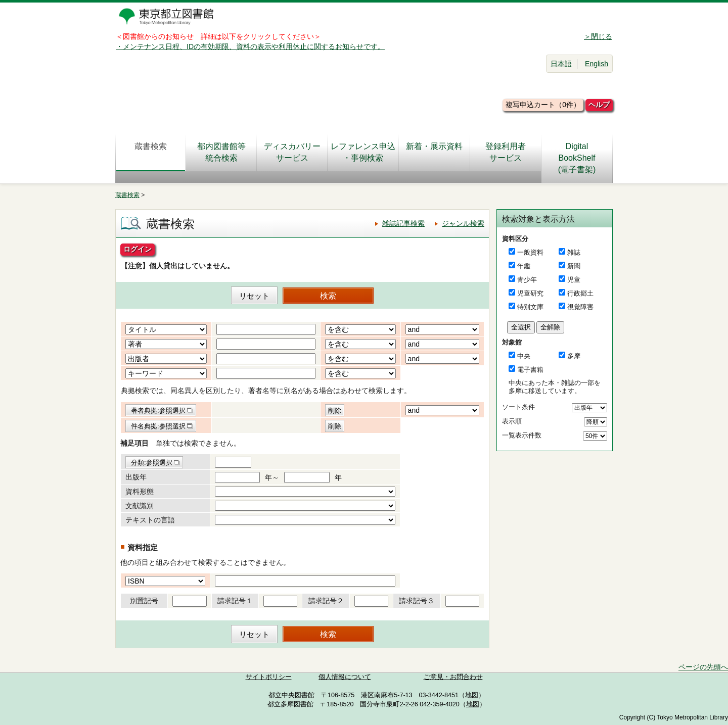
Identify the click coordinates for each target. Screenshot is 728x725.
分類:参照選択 (152, 463)
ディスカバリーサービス (292, 152)
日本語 (561, 64)
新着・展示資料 (434, 152)
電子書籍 (530, 370)
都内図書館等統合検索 (221, 152)
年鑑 (524, 266)
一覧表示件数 (522, 435)
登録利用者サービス (506, 152)
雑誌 (574, 252)
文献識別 (140, 506)
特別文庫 (530, 307)
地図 (472, 695)
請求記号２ (326, 601)
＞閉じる (598, 36)
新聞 (574, 266)
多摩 (574, 356)
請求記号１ (235, 601)
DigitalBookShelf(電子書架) (577, 158)
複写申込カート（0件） (543, 105)
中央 (524, 356)
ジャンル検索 (463, 223)
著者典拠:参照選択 (158, 410)
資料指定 (143, 547)
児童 (574, 280)
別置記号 (144, 601)
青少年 (527, 280)
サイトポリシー (269, 677)
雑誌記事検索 (403, 223)
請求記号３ (417, 601)
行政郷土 (580, 293)
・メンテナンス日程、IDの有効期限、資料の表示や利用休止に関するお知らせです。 (250, 46)
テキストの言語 (150, 520)
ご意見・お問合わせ (453, 677)
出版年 (136, 477)
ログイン (138, 249)
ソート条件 (518, 407)
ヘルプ (599, 105)
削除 (335, 410)
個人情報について (345, 677)
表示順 (512, 421)
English (597, 64)
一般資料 (530, 252)
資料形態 (140, 492)
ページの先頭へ (703, 667)
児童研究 (530, 293)
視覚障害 (580, 307)
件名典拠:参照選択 (158, 426)
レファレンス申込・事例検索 (363, 152)
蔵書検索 (151, 152)
